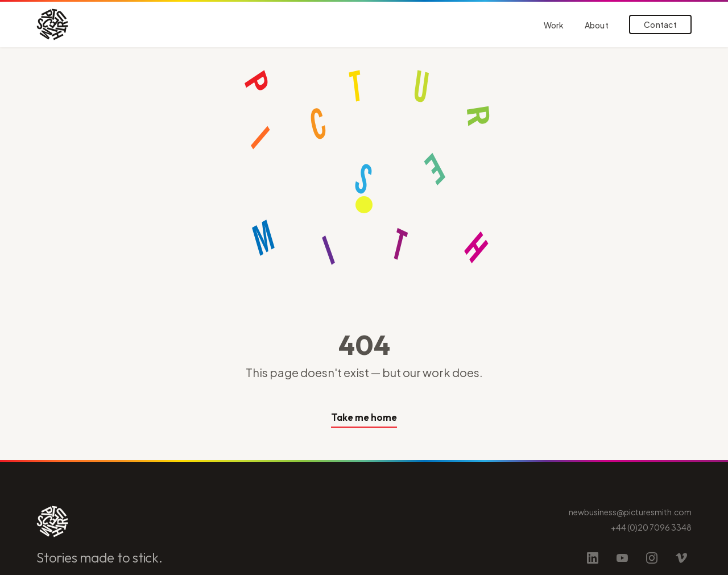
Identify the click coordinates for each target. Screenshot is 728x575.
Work (554, 25)
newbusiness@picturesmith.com (630, 512)
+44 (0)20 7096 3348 (651, 527)
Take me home (364, 417)
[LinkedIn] (593, 558)
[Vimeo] (681, 558)
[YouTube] (622, 558)
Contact (660, 24)
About (597, 25)
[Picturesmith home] (52, 24)
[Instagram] (652, 558)
